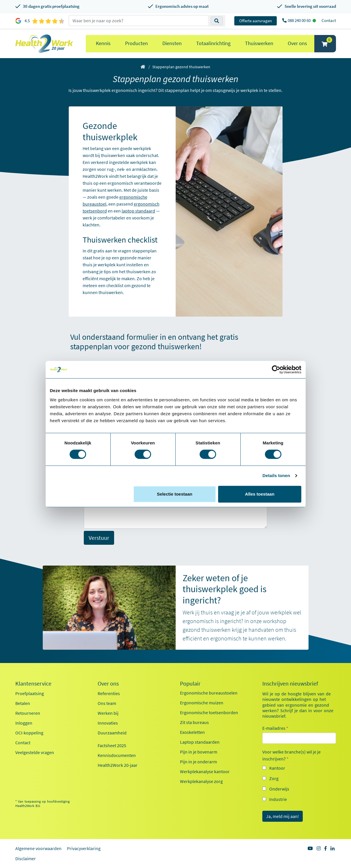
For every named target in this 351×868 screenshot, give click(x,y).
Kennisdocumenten (117, 755)
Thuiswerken (259, 43)
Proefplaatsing (30, 693)
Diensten (172, 43)
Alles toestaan (260, 494)
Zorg (274, 778)
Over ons (297, 43)
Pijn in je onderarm (198, 762)
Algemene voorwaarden (38, 848)
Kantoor (277, 768)
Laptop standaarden (200, 742)
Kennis (103, 43)
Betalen (23, 703)
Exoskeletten (192, 732)
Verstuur (99, 538)
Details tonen (276, 475)
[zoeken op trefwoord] (139, 21)
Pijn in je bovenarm (199, 752)
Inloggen (24, 723)
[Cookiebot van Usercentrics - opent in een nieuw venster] (276, 370)
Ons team (107, 703)
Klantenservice (33, 684)
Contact (329, 20)
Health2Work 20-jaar (118, 765)
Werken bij (108, 713)
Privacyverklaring (84, 848)
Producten (136, 43)
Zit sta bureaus (194, 722)
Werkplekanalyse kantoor (205, 771)
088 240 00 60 (300, 20)
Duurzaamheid (112, 733)
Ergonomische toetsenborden (209, 712)
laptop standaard (138, 211)
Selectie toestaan (175, 494)
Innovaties (108, 723)
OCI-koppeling (29, 733)
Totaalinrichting (213, 43)
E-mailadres (275, 728)
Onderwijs (279, 789)
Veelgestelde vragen (35, 752)
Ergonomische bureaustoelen (209, 693)
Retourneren (28, 713)
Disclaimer (26, 858)
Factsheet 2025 (112, 745)
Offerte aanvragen (256, 21)
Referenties (109, 693)
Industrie (278, 799)
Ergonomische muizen (202, 703)
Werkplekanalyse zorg (201, 781)
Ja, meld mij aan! (283, 816)
